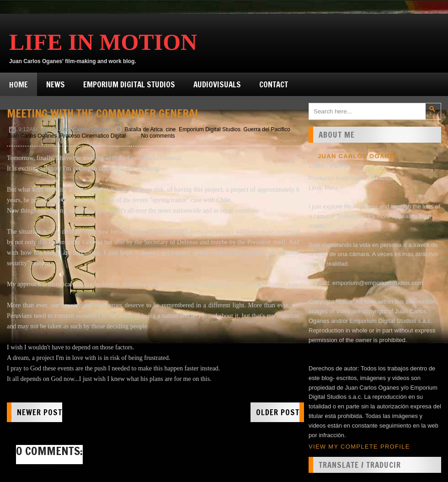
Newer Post (40, 412)
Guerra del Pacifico (267, 129)
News (56, 84)
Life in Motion (103, 42)
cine (171, 129)
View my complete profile (359, 447)
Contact (274, 84)
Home (19, 84)
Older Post (278, 412)
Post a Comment (38, 469)
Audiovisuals (217, 84)
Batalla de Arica (143, 129)
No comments (158, 136)
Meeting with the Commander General (103, 113)
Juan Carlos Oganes (32, 136)
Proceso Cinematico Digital (93, 136)
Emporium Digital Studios (129, 84)
